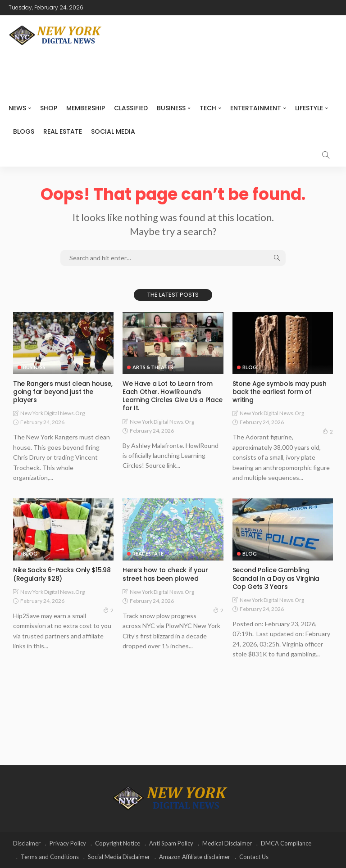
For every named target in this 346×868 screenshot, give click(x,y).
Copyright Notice (118, 843)
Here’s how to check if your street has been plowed (165, 574)
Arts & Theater (153, 367)
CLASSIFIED (131, 108)
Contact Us (254, 857)
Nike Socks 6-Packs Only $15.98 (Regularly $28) (62, 574)
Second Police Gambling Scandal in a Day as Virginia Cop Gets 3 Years (276, 578)
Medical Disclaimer (227, 843)
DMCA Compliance (286, 843)
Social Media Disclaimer (119, 857)
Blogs (24, 131)
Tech (208, 108)
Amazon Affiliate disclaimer (195, 857)
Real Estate (63, 131)
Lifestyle (309, 108)
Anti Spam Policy (171, 843)
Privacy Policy (68, 843)
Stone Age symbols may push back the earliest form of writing (279, 392)
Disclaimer (27, 843)
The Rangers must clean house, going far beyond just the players (63, 392)
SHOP (49, 108)
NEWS (17, 108)
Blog (250, 367)
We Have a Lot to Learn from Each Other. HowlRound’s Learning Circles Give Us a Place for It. (172, 396)
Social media (113, 131)
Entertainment (256, 108)
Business (171, 108)
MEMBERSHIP (86, 108)
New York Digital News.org (52, 413)
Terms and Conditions (50, 857)
